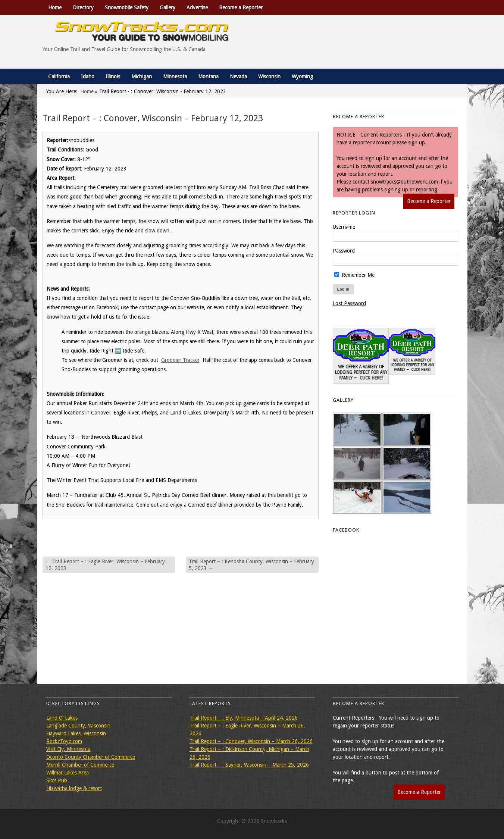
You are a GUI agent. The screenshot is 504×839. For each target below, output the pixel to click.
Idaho (88, 76)
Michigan (142, 76)
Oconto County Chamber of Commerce (91, 757)
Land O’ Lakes (62, 718)
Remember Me (354, 275)
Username (344, 227)
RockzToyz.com (64, 741)
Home (55, 7)
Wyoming (302, 76)
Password (344, 251)
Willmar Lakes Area (68, 773)
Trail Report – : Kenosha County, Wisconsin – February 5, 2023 (251, 565)
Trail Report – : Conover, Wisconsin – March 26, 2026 (251, 741)
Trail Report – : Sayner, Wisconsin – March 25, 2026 (249, 765)
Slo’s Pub (57, 780)
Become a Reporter (241, 7)
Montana (208, 76)
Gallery (168, 7)
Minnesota (175, 76)
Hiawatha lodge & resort (74, 788)
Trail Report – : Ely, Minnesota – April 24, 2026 (244, 718)
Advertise (197, 7)
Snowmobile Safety (127, 7)
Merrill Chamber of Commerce (80, 765)
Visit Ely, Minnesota (68, 749)
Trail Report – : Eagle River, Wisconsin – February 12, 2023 (105, 565)
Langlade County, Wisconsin (78, 726)
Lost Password (349, 303)
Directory (83, 7)
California (59, 76)
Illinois (113, 76)
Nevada (238, 76)
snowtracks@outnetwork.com (404, 182)
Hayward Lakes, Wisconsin (76, 733)
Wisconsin (269, 76)
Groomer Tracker (180, 360)
